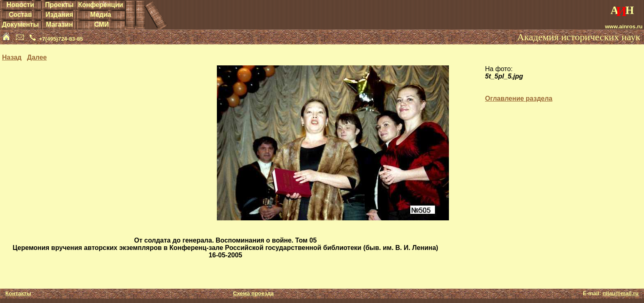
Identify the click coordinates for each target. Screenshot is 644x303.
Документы (20, 24)
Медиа (100, 15)
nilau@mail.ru (621, 293)
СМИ (101, 24)
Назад (12, 57)
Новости (20, 5)
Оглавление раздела (519, 98)
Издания (59, 15)
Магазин (60, 24)
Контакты (18, 293)
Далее (37, 57)
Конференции (101, 5)
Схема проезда (253, 293)
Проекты (59, 5)
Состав (20, 15)
